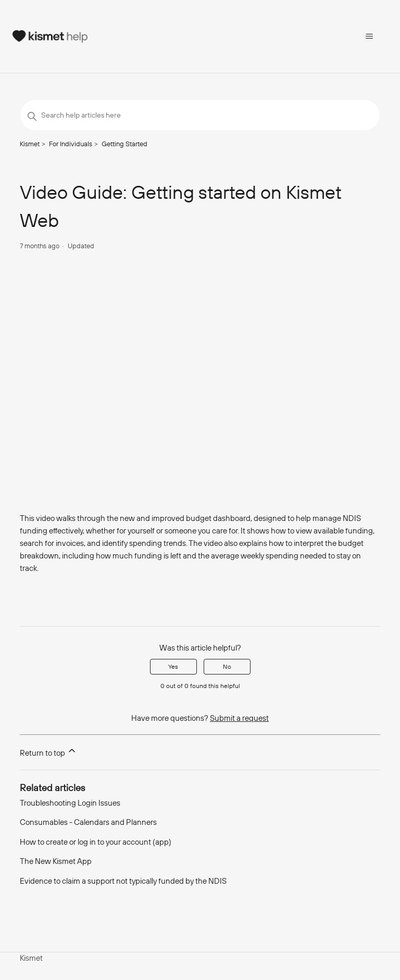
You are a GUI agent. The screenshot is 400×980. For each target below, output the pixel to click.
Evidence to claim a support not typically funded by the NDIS (123, 881)
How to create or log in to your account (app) (96, 842)
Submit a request (239, 718)
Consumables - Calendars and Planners (88, 822)
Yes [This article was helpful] (173, 666)
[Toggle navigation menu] (369, 36)
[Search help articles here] (200, 115)
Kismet (30, 144)
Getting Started (124, 144)
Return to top (48, 752)
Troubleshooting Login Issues (70, 803)
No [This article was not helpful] (227, 666)
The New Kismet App (56, 861)
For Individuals (71, 144)
